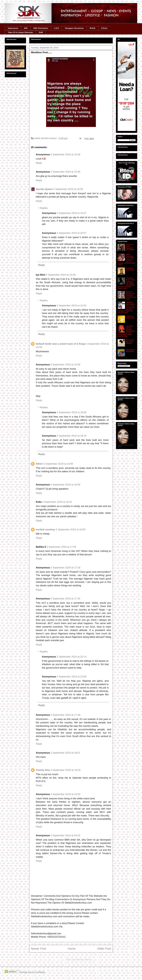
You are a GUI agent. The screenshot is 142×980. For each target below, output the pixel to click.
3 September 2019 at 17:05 (61, 547)
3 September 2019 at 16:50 (71, 529)
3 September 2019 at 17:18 (65, 568)
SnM (41, 32)
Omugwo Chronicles (74, 28)
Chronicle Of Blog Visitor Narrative (130, 342)
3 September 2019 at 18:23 (66, 770)
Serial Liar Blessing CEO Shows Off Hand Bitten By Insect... (131, 295)
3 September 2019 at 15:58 (61, 275)
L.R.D (56, 28)
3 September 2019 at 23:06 (72, 677)
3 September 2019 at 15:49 (65, 172)
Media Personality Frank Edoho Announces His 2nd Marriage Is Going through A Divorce (126, 260)
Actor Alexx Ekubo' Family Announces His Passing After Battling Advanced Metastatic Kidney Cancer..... (126, 283)
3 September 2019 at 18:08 (72, 412)
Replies (44, 208)
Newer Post (39, 949)
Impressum (13, 28)
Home (72, 949)
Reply (39, 163)
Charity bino (43, 770)
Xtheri (39, 464)
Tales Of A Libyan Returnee (20, 32)
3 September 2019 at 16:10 (57, 502)
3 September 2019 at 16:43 (72, 305)
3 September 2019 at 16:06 (58, 464)
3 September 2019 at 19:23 (65, 794)
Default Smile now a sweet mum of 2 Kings (61, 344)
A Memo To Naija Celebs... (131, 317)
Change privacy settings (32, 972)
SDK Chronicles (41, 28)
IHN (26, 28)
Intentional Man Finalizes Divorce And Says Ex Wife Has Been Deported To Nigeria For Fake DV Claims (126, 308)
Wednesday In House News (131, 351)
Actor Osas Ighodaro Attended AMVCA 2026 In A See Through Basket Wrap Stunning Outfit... (126, 331)
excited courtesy (45, 529)
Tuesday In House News (130, 269)
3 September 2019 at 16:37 (72, 213)
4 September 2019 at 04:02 (65, 835)
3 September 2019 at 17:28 (65, 715)
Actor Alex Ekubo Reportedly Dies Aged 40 (130, 247)
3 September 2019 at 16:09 (65, 485)
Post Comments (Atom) (78, 959)
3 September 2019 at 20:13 (72, 657)
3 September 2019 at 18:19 (72, 436)
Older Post (104, 949)
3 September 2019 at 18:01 (65, 753)
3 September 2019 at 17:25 (65, 599)
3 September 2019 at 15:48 (65, 154)
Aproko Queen (44, 189)
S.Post (104, 28)
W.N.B (92, 28)
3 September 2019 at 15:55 (68, 189)
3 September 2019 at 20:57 (72, 233)
